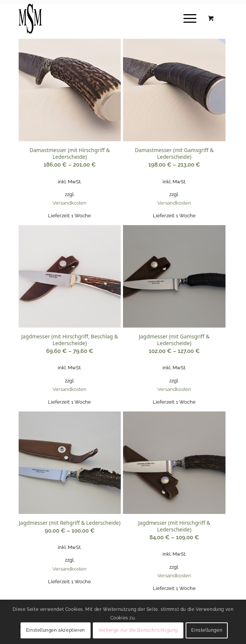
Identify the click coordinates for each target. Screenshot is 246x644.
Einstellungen (207, 630)
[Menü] (186, 19)
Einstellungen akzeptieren (56, 630)
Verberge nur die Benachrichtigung (138, 630)
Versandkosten (70, 203)
